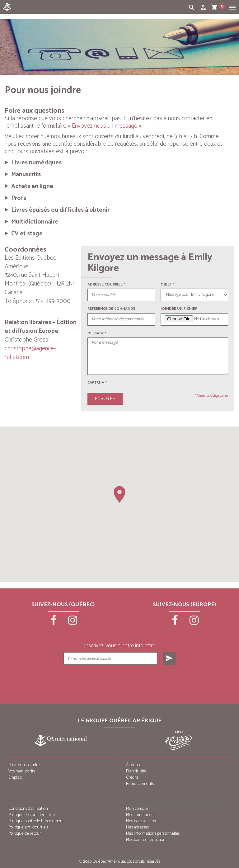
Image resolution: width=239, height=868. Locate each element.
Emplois (15, 778)
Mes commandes (141, 815)
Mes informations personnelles (153, 834)
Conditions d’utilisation (28, 809)
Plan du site (136, 771)
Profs (19, 198)
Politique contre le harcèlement (36, 821)
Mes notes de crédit (143, 821)
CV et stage (27, 234)
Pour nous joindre (24, 765)
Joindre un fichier (179, 309)
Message (96, 333)
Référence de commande (111, 309)
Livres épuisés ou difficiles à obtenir (60, 210)
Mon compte (137, 809)
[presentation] (120, 680)
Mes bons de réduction (146, 840)
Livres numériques (36, 163)
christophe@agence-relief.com (30, 353)
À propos (134, 765)
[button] (119, 494)
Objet (166, 284)
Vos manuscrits (22, 771)
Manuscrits (26, 175)
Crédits (132, 778)
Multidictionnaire (35, 222)
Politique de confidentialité (32, 815)
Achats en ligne (32, 186)
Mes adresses (137, 827)
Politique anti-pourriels (28, 827)
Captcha (97, 382)
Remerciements (140, 784)
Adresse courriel (105, 284)
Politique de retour (25, 834)
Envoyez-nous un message (105, 126)
